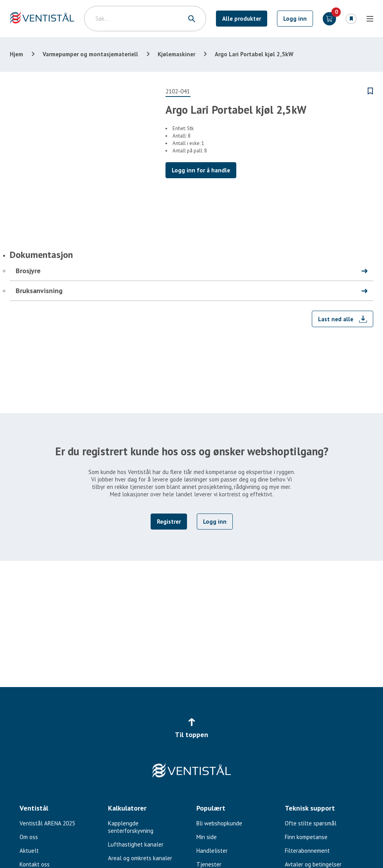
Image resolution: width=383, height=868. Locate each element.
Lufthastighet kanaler (136, 844)
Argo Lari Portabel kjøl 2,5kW (254, 54)
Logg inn (295, 19)
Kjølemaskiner (176, 54)
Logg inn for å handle (201, 170)
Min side (207, 837)
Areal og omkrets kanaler (140, 858)
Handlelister (212, 851)
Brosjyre (28, 271)
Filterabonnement (307, 851)
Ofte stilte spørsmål (311, 823)
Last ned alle (336, 319)
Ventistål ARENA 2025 (47, 823)
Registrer (169, 522)
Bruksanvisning (39, 291)
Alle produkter (242, 19)
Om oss (29, 837)
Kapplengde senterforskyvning (131, 827)
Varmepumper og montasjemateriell (90, 54)
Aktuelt (29, 851)
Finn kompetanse (306, 837)
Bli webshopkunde (219, 823)
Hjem (16, 54)
